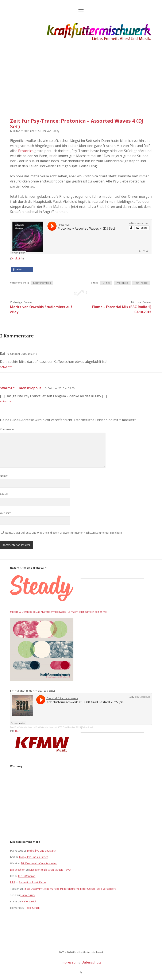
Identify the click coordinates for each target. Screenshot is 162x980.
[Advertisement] (81, 78)
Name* (4, 476)
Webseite (6, 513)
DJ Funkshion (18, 870)
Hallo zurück (28, 895)
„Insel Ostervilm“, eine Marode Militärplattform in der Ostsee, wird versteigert (70, 889)
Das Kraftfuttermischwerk (22, 727)
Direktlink (17, 258)
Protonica (26, 151)
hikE (12, 882)
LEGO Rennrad (27, 876)
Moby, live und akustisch (42, 851)
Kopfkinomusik (42, 283)
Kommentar (7, 429)
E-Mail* (4, 494)
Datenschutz (91, 962)
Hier (17, 731)
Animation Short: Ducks (33, 882)
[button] (22, 269)
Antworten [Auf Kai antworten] (6, 367)
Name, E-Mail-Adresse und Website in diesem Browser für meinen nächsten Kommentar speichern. (64, 533)
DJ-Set (106, 283)
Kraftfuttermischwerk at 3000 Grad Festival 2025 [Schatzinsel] (64, 727)
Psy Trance (141, 283)
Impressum (70, 962)
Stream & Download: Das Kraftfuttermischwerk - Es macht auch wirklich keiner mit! (59, 612)
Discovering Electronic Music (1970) (50, 870)
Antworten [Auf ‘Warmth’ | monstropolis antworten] (6, 401)
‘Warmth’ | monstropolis (21, 388)
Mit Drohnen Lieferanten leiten (39, 863)
